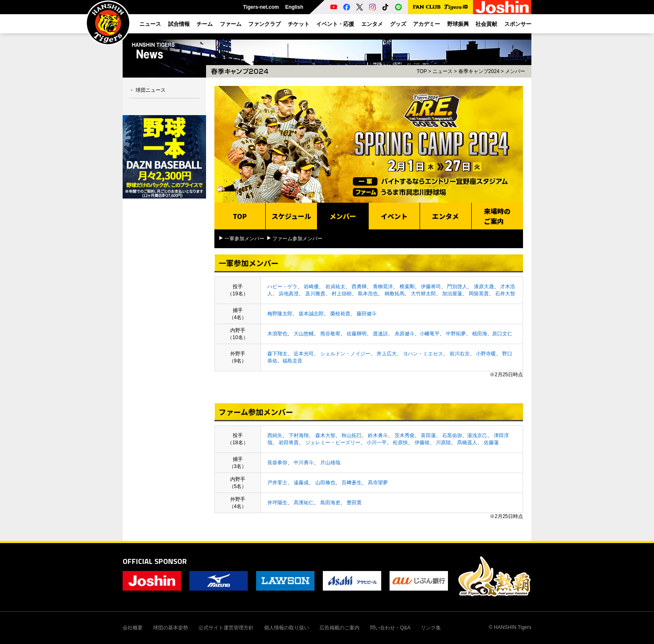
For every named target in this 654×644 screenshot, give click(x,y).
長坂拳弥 (277, 463)
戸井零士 (277, 483)
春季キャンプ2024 (479, 71)
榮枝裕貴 (340, 314)
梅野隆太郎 (280, 314)
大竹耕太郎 (423, 294)
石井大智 (505, 294)
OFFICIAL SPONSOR (155, 561)
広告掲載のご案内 (340, 628)
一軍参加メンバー (244, 239)
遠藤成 (301, 483)
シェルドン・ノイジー (345, 354)
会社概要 (133, 628)
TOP (422, 71)
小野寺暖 (486, 354)
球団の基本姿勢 (171, 628)
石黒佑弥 (452, 435)
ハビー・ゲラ (282, 287)
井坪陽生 (277, 503)
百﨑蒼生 (352, 483)
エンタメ (445, 216)
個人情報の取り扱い (287, 628)
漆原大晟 (484, 287)
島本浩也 (368, 294)
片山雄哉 (330, 463)
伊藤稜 (422, 443)
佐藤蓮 (491, 443)
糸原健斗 (405, 334)
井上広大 (387, 354)
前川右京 (460, 354)
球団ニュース (151, 90)
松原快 (400, 443)
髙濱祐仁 (304, 503)
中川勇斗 (304, 463)
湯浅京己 (477, 435)
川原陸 (443, 443)
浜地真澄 (289, 294)
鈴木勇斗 (378, 435)
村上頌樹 (342, 294)
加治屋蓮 (452, 294)
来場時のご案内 (497, 216)
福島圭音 (292, 361)
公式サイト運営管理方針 (226, 628)
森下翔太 (277, 354)
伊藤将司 (431, 287)
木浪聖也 (277, 334)
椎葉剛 (407, 287)
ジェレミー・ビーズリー (333, 443)
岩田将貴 (289, 443)
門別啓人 (457, 287)
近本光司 (304, 354)
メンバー (515, 71)
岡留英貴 (479, 294)
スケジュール (291, 216)
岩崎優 (311, 287)
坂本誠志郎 (311, 314)
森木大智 (325, 435)
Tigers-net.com (261, 7)
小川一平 (377, 443)
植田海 (480, 334)
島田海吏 (330, 503)
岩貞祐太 (335, 287)
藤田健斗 (367, 314)
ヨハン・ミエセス (423, 354)
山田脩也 (325, 483)
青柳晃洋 (383, 287)
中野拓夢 (456, 334)
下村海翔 (299, 435)
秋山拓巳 (352, 435)
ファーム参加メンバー (297, 239)
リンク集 (431, 628)
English (294, 7)
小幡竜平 (430, 334)
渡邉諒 (380, 334)
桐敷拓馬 (395, 294)
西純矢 (275, 435)
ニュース (443, 71)
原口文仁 (502, 334)
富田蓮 (428, 435)
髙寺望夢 (378, 483)
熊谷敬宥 (330, 334)
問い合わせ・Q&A (390, 628)
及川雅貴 (315, 294)
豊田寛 (354, 503)
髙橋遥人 (467, 443)
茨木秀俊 (405, 435)
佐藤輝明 (357, 334)
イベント (394, 216)
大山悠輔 (304, 334)
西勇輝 (359, 287)
